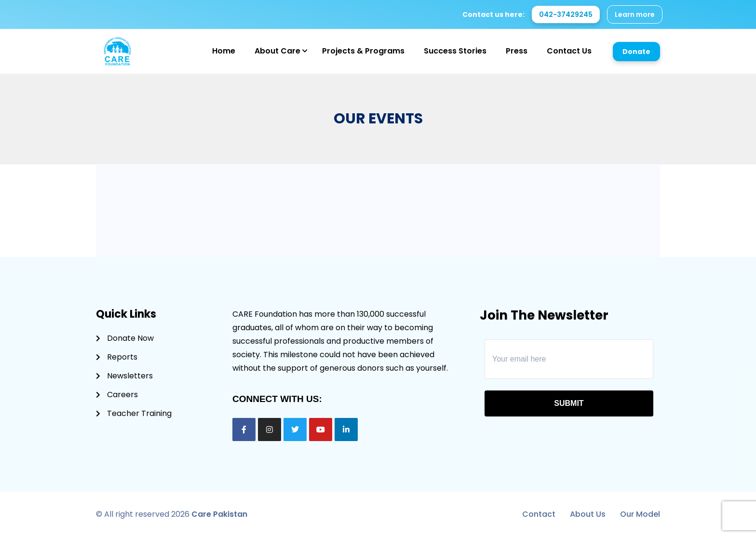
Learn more (635, 14)
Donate (636, 52)
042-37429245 (566, 14)
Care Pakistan (219, 514)
